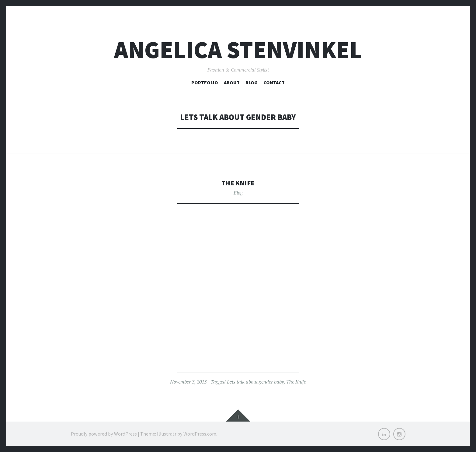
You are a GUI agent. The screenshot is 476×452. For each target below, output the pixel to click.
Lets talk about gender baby (255, 382)
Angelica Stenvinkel (238, 50)
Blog (252, 82)
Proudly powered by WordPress (104, 434)
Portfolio (205, 82)
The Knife (238, 182)
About (232, 82)
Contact (274, 82)
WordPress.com (200, 434)
